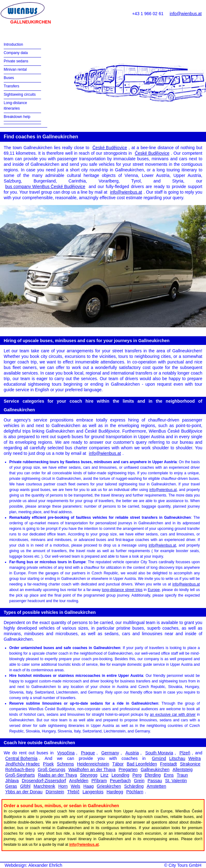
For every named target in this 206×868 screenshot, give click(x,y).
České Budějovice (110, 148)
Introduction (13, 44)
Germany (110, 753)
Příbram (99, 781)
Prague (88, 753)
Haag (88, 786)
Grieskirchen (109, 786)
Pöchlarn (135, 792)
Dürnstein (55, 792)
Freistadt (168, 764)
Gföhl (25, 786)
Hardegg (115, 792)
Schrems (65, 764)
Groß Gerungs (51, 769)
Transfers (11, 86)
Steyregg (89, 775)
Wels (76, 786)
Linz (104, 775)
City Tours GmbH (185, 865)
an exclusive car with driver (173, 715)
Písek (48, 764)
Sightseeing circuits (20, 94)
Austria (132, 753)
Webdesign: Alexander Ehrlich (34, 865)
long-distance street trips (122, 590)
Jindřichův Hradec (23, 764)
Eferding (153, 775)
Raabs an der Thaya (58, 775)
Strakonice (190, 764)
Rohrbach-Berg (20, 769)
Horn (63, 786)
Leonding (120, 775)
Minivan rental (15, 69)
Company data (16, 53)
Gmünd (159, 758)
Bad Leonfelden (142, 764)
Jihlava (12, 781)
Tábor (118, 764)
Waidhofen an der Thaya (92, 769)
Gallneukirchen (155, 769)
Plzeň (185, 753)
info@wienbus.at (186, 14)
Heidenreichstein (93, 764)
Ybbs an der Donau (24, 792)
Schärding (134, 786)
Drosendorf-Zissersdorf (44, 781)
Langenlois (93, 792)
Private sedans (16, 61)
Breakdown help (17, 117)
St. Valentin (176, 781)
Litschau (177, 758)
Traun (182, 775)
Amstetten (156, 786)
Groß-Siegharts (20, 775)
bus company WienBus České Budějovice (45, 187)
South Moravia (159, 753)
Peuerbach (120, 781)
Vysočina (66, 753)
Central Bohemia (21, 758)
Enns (169, 775)
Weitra (195, 758)
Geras (11, 786)
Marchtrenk (44, 786)
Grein (139, 781)
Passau (155, 781)
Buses (9, 78)
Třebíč (74, 792)
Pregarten (128, 769)
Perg (137, 775)
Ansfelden (79, 781)
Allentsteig (183, 769)
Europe (154, 590)
